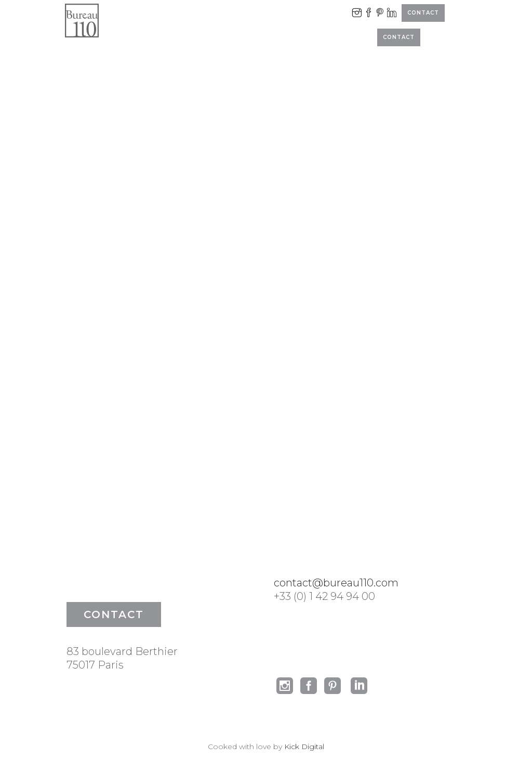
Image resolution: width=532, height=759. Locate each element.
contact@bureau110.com (336, 583)
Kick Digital (304, 747)
